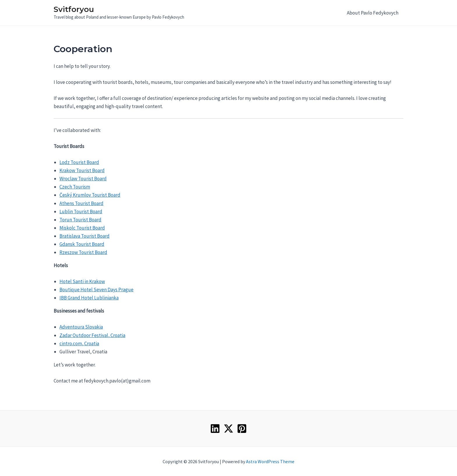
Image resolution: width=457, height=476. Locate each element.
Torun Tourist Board (80, 220)
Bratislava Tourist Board (85, 236)
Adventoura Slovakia (81, 327)
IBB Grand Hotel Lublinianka (89, 298)
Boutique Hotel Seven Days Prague (96, 290)
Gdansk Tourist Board (82, 244)
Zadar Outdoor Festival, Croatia (92, 335)
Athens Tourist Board (81, 203)
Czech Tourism (75, 187)
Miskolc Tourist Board (82, 228)
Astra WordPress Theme (270, 461)
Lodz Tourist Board (79, 162)
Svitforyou (74, 9)
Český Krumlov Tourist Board (90, 195)
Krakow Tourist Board (82, 170)
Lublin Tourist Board (81, 211)
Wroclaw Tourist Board (83, 179)
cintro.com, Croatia (79, 343)
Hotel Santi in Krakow (82, 281)
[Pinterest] (242, 429)
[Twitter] (228, 429)
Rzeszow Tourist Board (83, 252)
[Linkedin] (215, 429)
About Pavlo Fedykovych (373, 13)
